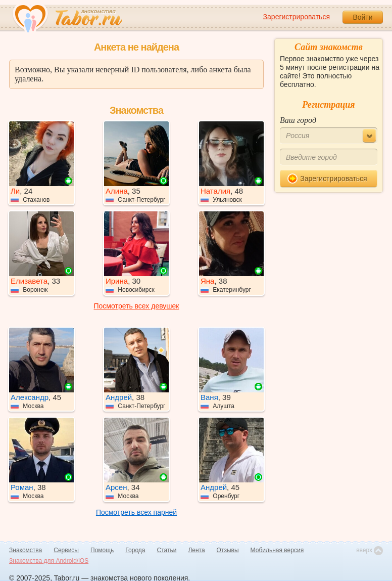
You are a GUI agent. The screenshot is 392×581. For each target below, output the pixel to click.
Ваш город (298, 120)
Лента (196, 550)
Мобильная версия (277, 550)
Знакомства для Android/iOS (49, 561)
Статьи (167, 550)
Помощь (102, 550)
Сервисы (66, 550)
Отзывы (228, 550)
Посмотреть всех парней (136, 512)
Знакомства (26, 550)
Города (135, 550)
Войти (362, 17)
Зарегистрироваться (297, 17)
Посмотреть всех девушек (137, 306)
